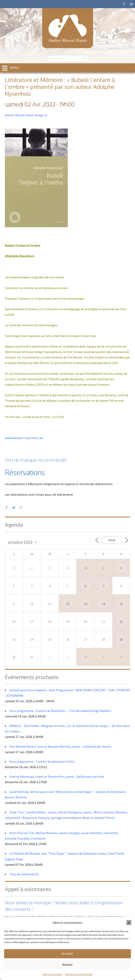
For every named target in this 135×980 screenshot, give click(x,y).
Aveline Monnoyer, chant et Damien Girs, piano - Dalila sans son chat (57, 776)
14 (103, 604)
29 (86, 568)
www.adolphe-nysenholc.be (24, 438)
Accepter (67, 954)
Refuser (67, 965)
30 (103, 568)
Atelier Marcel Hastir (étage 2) (26, 115)
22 (121, 622)
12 (68, 604)
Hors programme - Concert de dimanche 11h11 (42, 761)
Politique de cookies (53, 974)
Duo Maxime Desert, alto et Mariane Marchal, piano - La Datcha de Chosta (60, 746)
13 (86, 604)
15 (121, 604)
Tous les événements (24, 874)
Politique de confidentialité (79, 974)
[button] (129, 923)
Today (112, 540)
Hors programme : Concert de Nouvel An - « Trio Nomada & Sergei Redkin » (61, 711)
